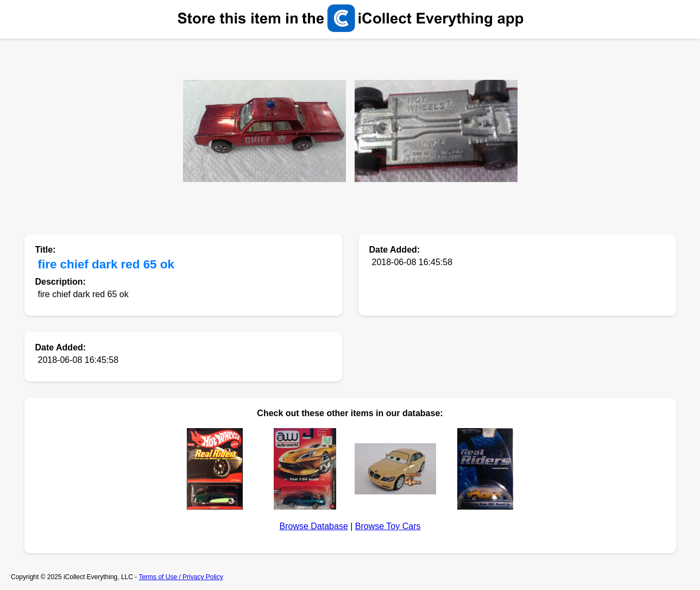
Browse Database (314, 526)
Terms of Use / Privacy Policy (181, 577)
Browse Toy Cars (388, 526)
